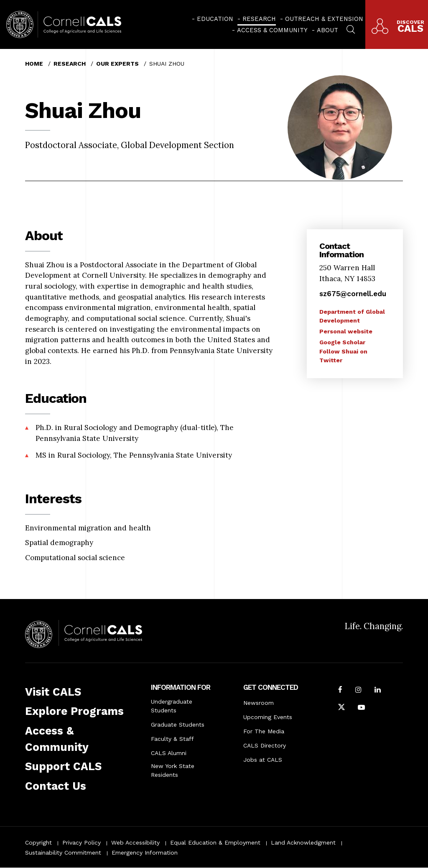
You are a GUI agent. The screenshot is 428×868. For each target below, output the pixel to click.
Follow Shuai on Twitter (343, 356)
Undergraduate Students (172, 706)
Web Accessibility (135, 842)
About (327, 30)
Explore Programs (74, 711)
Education (215, 19)
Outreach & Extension (324, 19)
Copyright (38, 842)
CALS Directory (265, 745)
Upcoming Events (268, 717)
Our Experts (117, 64)
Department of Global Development (352, 316)
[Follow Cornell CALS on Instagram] (358, 691)
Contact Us (56, 786)
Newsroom (259, 703)
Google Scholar (342, 342)
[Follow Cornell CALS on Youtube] (361, 708)
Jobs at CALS (263, 760)
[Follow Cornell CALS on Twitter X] (341, 708)
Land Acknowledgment (303, 842)
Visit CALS (53, 692)
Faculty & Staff (172, 739)
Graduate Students (178, 725)
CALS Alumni (169, 753)
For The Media (264, 731)
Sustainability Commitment (63, 853)
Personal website (346, 331)
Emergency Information (145, 853)
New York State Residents (173, 770)
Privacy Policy (82, 842)
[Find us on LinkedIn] (378, 691)
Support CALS (63, 766)
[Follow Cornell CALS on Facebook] (340, 691)
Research (259, 19)
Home (34, 64)
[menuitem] (213, 19)
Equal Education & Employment (215, 842)
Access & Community (272, 30)
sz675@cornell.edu (353, 294)
